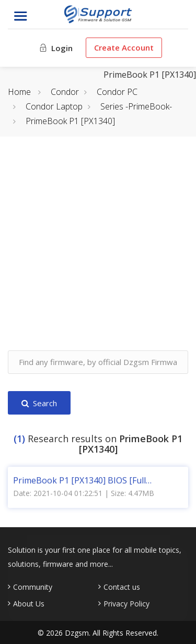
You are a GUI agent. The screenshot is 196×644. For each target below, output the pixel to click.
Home (19, 92)
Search (39, 403)
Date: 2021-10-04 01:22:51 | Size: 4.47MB (84, 493)
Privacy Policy (126, 604)
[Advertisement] (98, 253)
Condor (65, 92)
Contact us (122, 587)
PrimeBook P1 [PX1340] (70, 121)
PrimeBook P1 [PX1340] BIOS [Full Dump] (79, 480)
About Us (29, 604)
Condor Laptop (54, 106)
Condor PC (117, 92)
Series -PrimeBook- (136, 106)
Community (33, 587)
